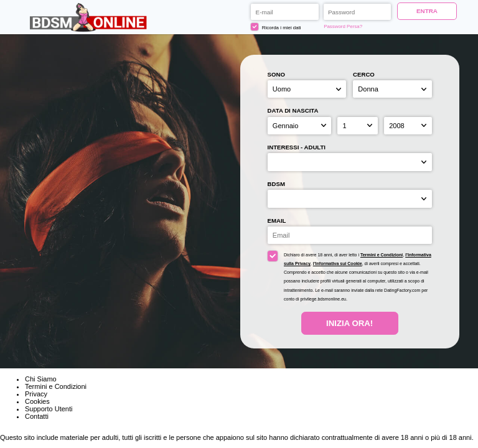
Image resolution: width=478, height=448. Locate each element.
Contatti (37, 416)
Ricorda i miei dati (276, 27)
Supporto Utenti (49, 409)
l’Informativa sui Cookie (338, 264)
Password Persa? (343, 26)
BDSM (276, 184)
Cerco (364, 74)
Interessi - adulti (297, 147)
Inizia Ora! (349, 323)
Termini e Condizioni (382, 255)
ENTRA (427, 11)
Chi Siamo (41, 379)
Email (277, 221)
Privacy (36, 394)
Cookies (37, 401)
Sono (276, 74)
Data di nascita (293, 110)
